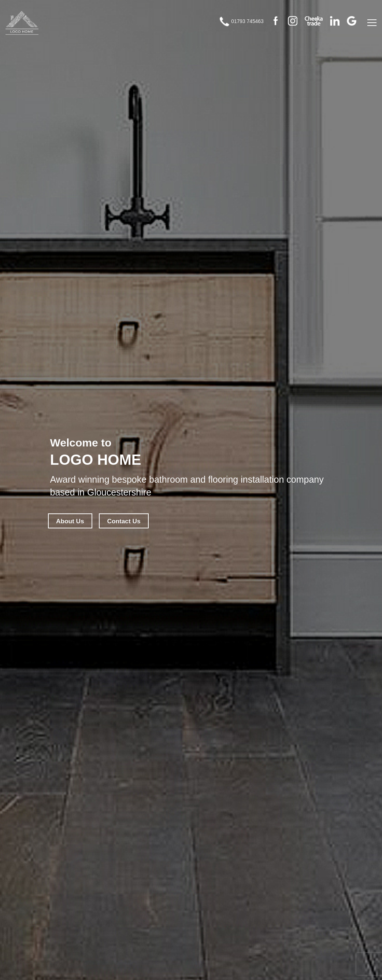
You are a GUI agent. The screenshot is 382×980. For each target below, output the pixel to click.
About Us (73, 521)
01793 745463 (232, 26)
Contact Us (132, 521)
